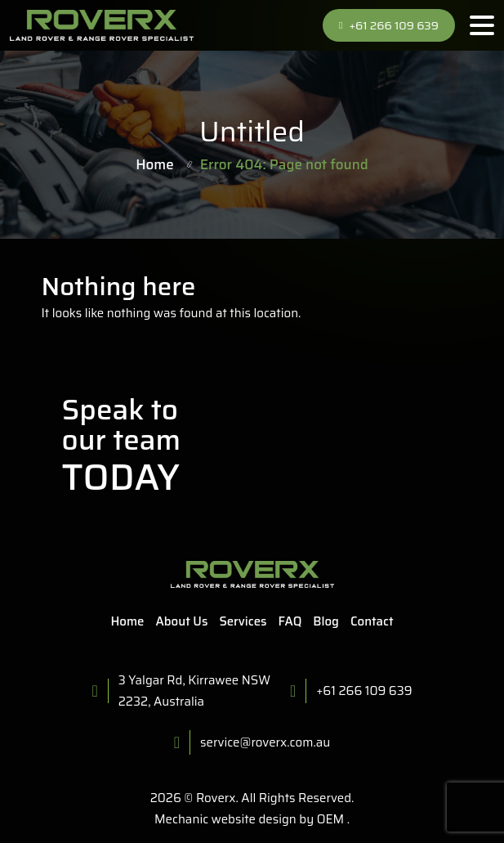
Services (243, 621)
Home (155, 164)
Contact (372, 621)
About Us (182, 621)
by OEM (320, 819)
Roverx (216, 798)
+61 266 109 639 (389, 25)
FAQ (290, 621)
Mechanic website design (225, 819)
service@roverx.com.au (265, 742)
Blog (326, 621)
